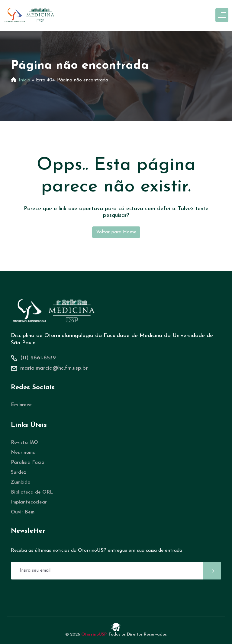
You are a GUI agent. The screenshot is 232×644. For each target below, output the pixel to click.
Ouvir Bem (23, 512)
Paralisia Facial (28, 462)
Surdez (19, 472)
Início (24, 80)
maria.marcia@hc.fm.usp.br (54, 368)
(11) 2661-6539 (38, 358)
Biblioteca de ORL (32, 492)
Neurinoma (23, 453)
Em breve (21, 405)
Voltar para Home (116, 232)
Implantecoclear (29, 502)
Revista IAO (24, 443)
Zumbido (21, 482)
